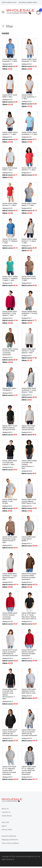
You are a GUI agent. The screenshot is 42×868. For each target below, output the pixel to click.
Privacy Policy (7, 830)
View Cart (5, 822)
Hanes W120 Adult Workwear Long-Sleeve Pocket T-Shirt (10, 540)
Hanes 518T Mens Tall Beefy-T (9, 389)
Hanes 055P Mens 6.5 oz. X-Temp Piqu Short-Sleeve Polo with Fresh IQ (29, 616)
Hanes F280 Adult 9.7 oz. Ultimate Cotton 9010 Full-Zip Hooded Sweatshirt (29, 770)
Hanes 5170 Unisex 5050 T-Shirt (10, 169)
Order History (7, 816)
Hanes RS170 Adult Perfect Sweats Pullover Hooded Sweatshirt (29, 653)
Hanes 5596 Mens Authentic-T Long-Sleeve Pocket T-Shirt (10, 576)
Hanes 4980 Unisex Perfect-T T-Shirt (10, 133)
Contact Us (6, 812)
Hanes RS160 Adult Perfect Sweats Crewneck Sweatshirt (10, 616)
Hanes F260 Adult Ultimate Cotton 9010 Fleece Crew (29, 691)
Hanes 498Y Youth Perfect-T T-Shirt (29, 169)
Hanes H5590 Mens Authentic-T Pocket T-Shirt (29, 313)
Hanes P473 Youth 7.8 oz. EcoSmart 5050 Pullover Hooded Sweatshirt (10, 653)
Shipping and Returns (10, 840)
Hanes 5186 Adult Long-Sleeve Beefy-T (29, 539)
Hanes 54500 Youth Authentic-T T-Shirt (29, 97)
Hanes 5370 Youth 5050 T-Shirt (10, 96)
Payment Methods (9, 836)
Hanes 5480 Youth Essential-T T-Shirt (29, 60)
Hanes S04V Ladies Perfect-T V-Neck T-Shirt (29, 241)
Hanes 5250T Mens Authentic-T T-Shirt (29, 133)
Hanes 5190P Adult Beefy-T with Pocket (10, 501)
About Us (5, 809)
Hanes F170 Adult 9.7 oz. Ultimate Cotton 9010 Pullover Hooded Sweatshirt (9, 770)
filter (9, 26)
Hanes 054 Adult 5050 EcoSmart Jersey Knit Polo (28, 428)
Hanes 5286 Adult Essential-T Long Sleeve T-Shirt (10, 313)
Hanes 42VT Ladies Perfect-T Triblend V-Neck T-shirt (10, 278)
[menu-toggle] (3, 12)
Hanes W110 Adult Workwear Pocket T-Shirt (29, 278)
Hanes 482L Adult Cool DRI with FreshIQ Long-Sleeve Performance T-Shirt (9, 694)
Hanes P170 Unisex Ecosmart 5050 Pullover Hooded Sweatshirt (29, 576)
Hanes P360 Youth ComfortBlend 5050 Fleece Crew (29, 501)
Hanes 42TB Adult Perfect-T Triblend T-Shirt (10, 241)
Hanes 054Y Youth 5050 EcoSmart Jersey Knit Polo (10, 428)
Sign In (4, 826)
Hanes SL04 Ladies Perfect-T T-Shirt (10, 204)
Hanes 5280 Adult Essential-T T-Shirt (10, 60)
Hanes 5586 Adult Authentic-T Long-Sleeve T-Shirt (29, 390)
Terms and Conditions (10, 843)
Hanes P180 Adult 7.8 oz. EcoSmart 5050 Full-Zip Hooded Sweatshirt (29, 733)
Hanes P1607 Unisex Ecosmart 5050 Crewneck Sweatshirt (10, 352)
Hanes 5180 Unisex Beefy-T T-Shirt (29, 204)
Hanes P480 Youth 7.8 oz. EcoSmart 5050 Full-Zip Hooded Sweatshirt (10, 733)
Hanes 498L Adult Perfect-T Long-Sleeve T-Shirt (29, 351)
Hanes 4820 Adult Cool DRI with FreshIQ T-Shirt (10, 463)
